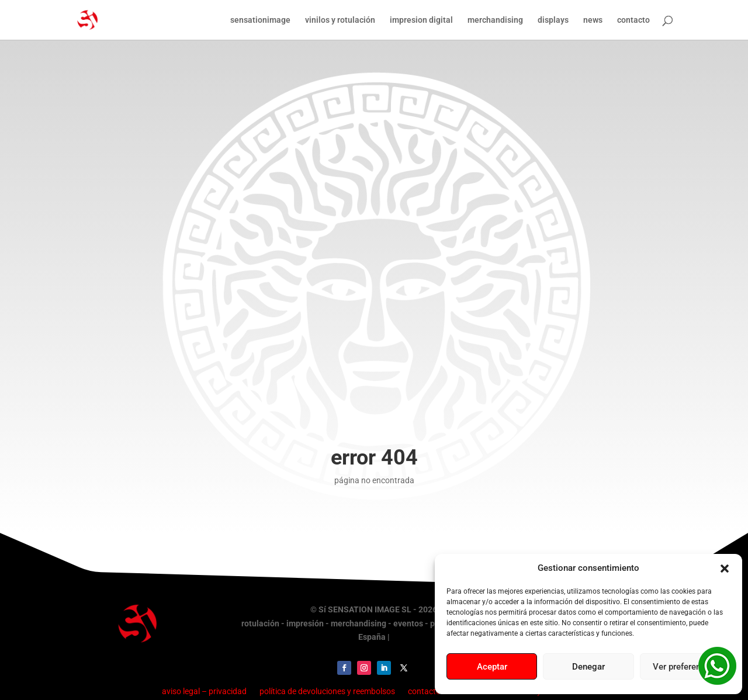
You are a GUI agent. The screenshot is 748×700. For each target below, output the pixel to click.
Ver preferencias (685, 667)
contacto (633, 20)
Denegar (588, 667)
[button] (725, 569)
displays (553, 20)
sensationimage (260, 20)
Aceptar (492, 667)
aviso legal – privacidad (204, 691)
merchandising (495, 20)
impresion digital (421, 20)
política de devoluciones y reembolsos (327, 691)
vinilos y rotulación (340, 20)
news (593, 20)
